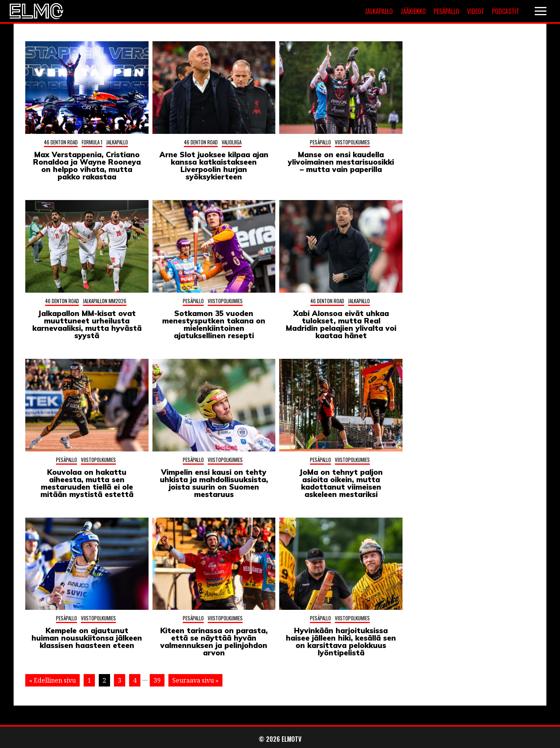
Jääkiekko (413, 11)
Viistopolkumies (352, 142)
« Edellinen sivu (52, 680)
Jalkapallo (379, 11)
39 (157, 680)
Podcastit (506, 11)
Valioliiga (232, 142)
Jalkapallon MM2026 (105, 301)
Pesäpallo (446, 11)
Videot (476, 11)
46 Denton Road (61, 142)
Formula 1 (92, 142)
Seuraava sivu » (195, 680)
